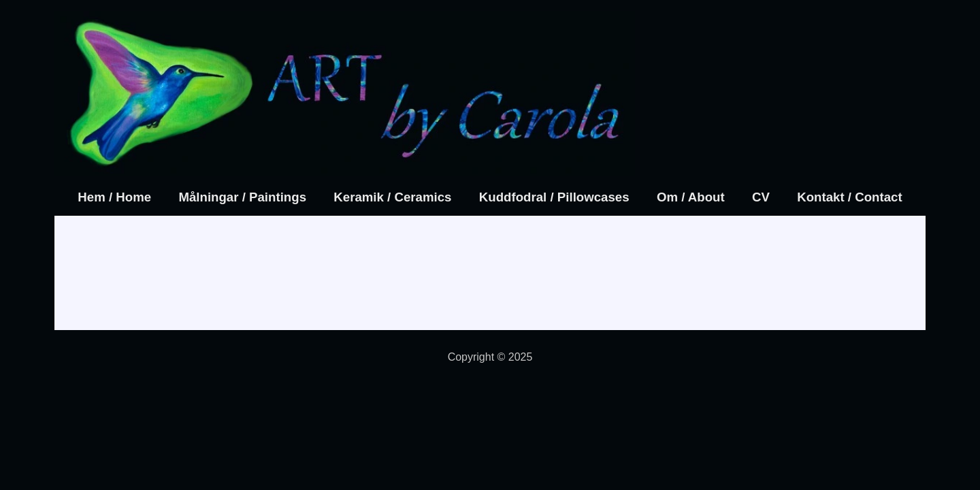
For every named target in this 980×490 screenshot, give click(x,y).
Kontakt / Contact (849, 197)
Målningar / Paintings (242, 197)
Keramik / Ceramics (392, 197)
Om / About (691, 197)
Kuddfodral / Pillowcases (554, 197)
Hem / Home (114, 197)
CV (761, 197)
